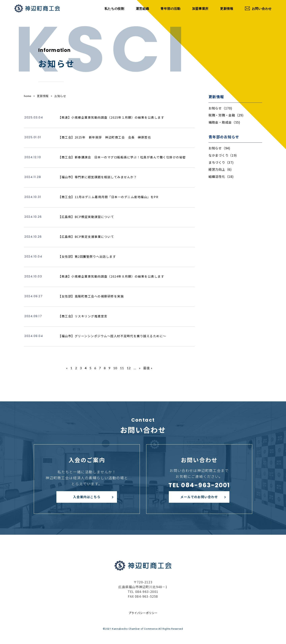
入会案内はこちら (87, 497)
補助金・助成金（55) (224, 122)
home (28, 96)
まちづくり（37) (221, 162)
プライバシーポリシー (143, 613)
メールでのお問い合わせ (199, 497)
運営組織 (143, 8)
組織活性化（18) (221, 176)
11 (122, 368)
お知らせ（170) (220, 108)
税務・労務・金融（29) (226, 115)
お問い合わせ (258, 8)
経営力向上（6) (220, 169)
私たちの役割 (114, 8)
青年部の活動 (170, 8)
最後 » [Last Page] (148, 368)
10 (115, 368)
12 (129, 368)
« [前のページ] (67, 368)
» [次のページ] (140, 368)
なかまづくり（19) (223, 155)
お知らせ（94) (219, 148)
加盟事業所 (200, 8)
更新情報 (227, 8)
